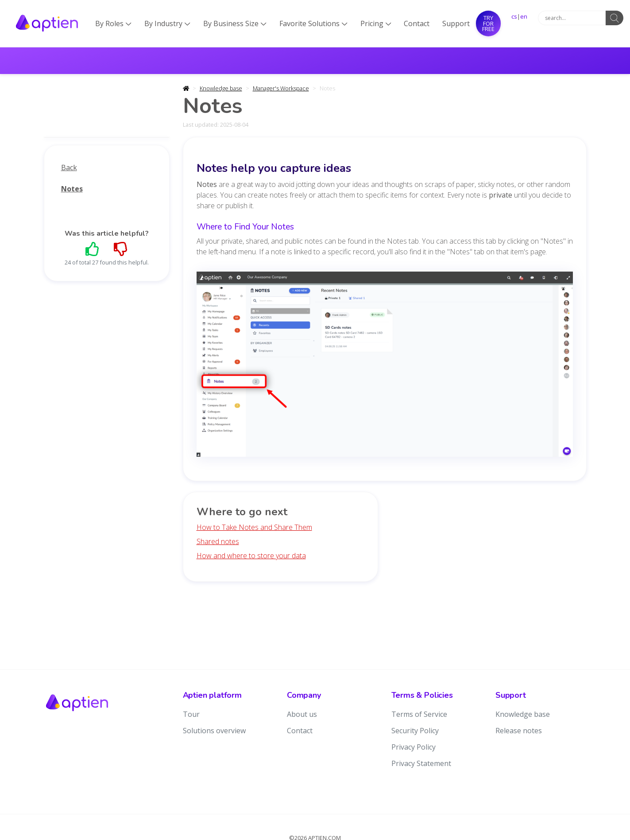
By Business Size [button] (235, 23)
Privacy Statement (421, 763)
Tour (191, 714)
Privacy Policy (414, 747)
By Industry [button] (167, 23)
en (524, 16)
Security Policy (415, 731)
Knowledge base (221, 88)
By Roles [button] (113, 23)
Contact (417, 23)
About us (302, 714)
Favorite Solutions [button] (313, 23)
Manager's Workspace (281, 88)
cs (514, 16)
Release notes (519, 731)
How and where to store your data (251, 556)
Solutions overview (214, 731)
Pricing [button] (376, 23)
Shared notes (218, 541)
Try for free (488, 23)
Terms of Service (419, 714)
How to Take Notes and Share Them (254, 527)
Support (456, 23)
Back (69, 167)
